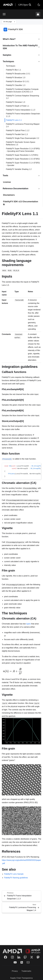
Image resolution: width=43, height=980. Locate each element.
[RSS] (22, 962)
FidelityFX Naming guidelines (16, 878)
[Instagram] (12, 957)
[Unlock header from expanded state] (38, 14)
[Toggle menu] (4, 14)
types (28, 624)
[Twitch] (25, 957)
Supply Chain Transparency (21, 978)
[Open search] (30, 5)
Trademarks (26, 971)
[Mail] (28, 962)
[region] (21, 471)
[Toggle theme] (39, 5)
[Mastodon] (38, 957)
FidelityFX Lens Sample (14, 874)
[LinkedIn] (19, 957)
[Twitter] (32, 957)
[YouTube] (15, 962)
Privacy (15, 971)
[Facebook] (6, 957)
